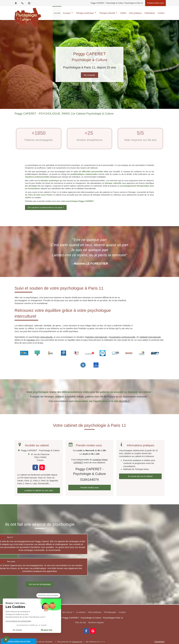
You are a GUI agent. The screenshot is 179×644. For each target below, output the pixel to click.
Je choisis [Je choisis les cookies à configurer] (17, 630)
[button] (6, 639)
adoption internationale (97, 337)
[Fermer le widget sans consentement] (48, 595)
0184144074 (89, 480)
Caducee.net (77, 642)
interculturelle (46, 337)
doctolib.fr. (125, 401)
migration (31, 340)
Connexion (159, 642)
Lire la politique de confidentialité (18, 621)
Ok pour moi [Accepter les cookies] (46, 630)
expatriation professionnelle (123, 337)
